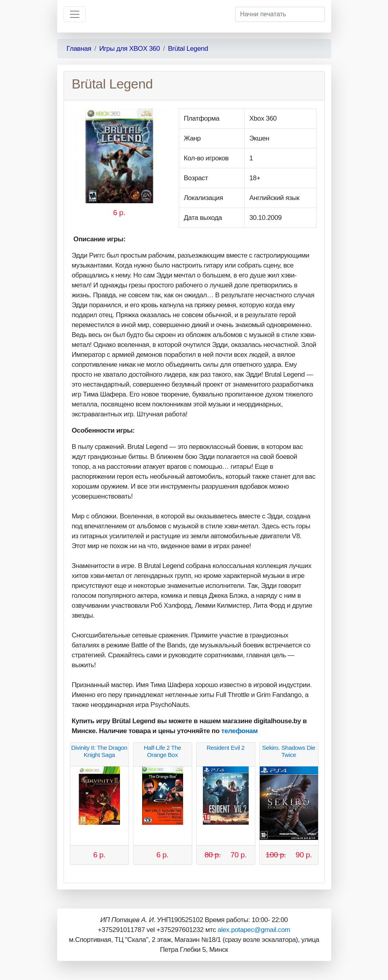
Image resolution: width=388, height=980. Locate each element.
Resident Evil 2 (226, 748)
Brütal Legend (188, 49)
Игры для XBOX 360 (130, 49)
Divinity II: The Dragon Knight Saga (99, 751)
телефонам (239, 731)
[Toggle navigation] (75, 14)
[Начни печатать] (280, 14)
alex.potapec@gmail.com (254, 930)
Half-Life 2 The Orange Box (162, 751)
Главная (79, 49)
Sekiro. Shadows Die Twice (289, 751)
